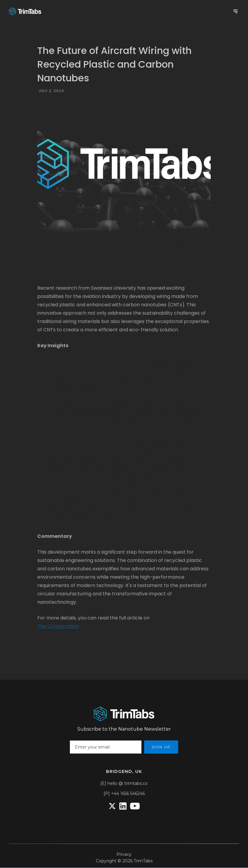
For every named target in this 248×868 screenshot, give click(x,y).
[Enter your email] (106, 747)
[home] (25, 11)
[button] (235, 11)
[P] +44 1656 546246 (124, 794)
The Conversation (58, 626)
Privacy (124, 854)
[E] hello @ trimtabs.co (124, 783)
